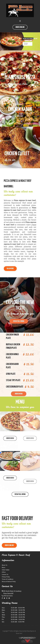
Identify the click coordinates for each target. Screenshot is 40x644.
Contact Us (5, 574)
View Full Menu (20, 494)
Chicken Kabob (20, 109)
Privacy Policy (6, 577)
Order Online (20, 27)
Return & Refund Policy (9, 581)
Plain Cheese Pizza (20, 77)
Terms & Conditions (8, 579)
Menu (4, 567)
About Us (5, 565)
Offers (4, 572)
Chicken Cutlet (17, 154)
